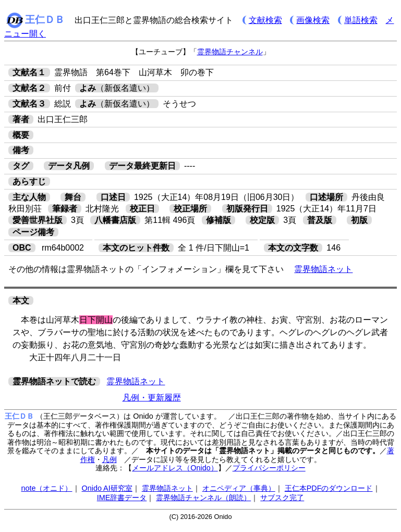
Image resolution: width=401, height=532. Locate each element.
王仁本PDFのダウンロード (329, 488)
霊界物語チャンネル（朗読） (203, 498)
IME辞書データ (122, 498)
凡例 (110, 459)
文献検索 (265, 20)
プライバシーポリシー (269, 468)
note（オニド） (46, 488)
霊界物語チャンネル (230, 52)
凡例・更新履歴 (152, 398)
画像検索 (313, 20)
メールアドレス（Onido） (175, 468)
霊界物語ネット (323, 269)
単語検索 (361, 20)
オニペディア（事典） (239, 488)
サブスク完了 (282, 498)
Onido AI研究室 (107, 488)
